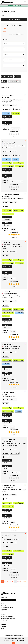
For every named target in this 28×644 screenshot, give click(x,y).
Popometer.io (19, 635)
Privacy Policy (5, 606)
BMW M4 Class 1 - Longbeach (10, 349)
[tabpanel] (14, 82)
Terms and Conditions (7, 608)
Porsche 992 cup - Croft (9, 396)
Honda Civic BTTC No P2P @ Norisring (13, 199)
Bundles (23, 34)
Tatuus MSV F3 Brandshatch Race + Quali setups (14, 491)
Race (5, 81)
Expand (3, 16)
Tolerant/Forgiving (19, 163)
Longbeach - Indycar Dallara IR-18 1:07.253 (12, 247)
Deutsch (3, 627)
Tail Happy (16, 159)
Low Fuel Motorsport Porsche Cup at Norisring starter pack (13, 101)
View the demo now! (14, 6)
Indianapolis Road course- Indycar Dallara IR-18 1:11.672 (12, 297)
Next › (19, 582)
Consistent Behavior (8, 166)
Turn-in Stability (7, 163)
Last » (24, 582)
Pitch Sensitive (6, 159)
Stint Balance (16, 113)
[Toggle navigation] (25, 2)
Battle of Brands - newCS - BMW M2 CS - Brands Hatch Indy (14, 147)
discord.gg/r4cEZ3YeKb (8, 618)
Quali (18, 77)
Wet (11, 77)
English (3, 629)
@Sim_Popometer (7, 620)
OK (14, 643)
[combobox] (14, 44)
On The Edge (6, 113)
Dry (5, 77)
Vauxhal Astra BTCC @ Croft (10, 539)
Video (5, 206)
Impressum (4, 610)
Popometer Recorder (9, 600)
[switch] (18, 34)
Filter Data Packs (14, 20)
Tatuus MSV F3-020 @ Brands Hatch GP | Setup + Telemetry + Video (14, 445)
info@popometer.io (7, 616)
